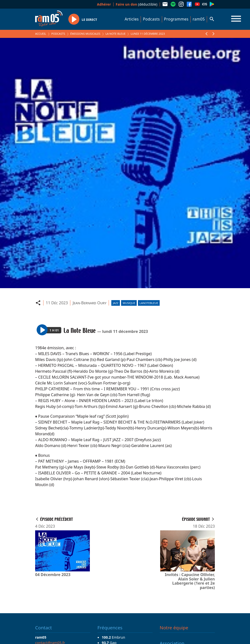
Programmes (176, 19)
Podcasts (151, 19)
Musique (129, 303)
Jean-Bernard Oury (89, 303)
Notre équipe (174, 628)
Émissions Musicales (85, 34)
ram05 (199, 19)
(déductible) (137, 4)
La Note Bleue (115, 34)
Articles (132, 19)
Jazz (116, 303)
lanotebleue (149, 303)
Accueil (41, 34)
